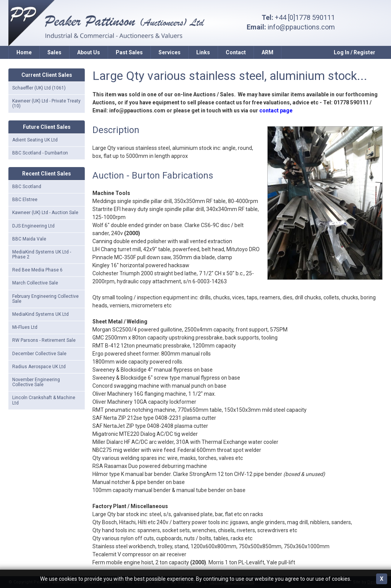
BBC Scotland (27, 187)
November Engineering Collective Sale (36, 382)
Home (24, 52)
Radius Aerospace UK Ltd (39, 367)
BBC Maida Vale (29, 239)
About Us (89, 52)
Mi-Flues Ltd (25, 327)
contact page (276, 110)
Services (170, 52)
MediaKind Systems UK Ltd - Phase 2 (42, 254)
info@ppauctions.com (301, 27)
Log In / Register (355, 52)
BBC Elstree (25, 200)
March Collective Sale (35, 283)
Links (203, 52)
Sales (54, 52)
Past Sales (129, 52)
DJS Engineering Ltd (33, 226)
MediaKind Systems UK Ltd (40, 314)
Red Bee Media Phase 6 (37, 270)
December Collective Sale (39, 354)
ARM (267, 52)
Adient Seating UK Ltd (35, 140)
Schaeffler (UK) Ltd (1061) (39, 88)
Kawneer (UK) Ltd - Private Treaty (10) (46, 103)
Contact (236, 52)
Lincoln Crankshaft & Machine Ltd (44, 400)
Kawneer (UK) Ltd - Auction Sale (45, 213)
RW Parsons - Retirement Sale (44, 340)
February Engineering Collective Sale (45, 299)
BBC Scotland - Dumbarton (40, 153)
